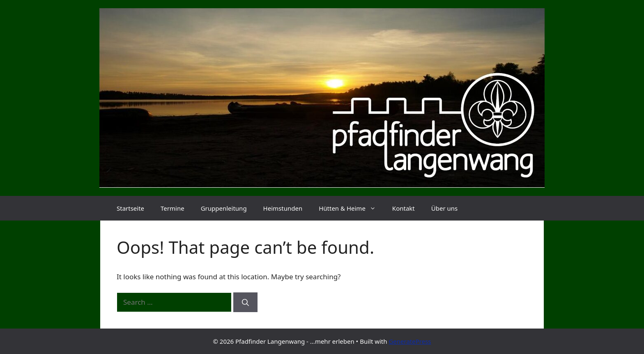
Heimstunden (283, 208)
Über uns (444, 208)
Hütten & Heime (351, 208)
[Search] (245, 302)
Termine (172, 208)
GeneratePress (410, 341)
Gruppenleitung (224, 208)
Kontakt (404, 208)
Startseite (130, 208)
